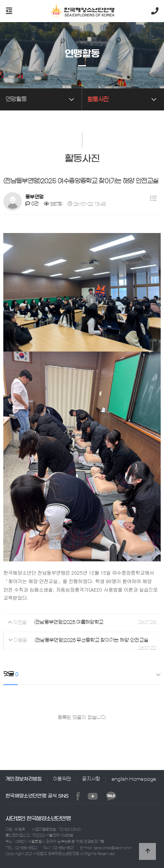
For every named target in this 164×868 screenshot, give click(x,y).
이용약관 (62, 779)
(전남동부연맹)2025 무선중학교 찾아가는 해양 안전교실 (92, 640)
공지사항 (91, 779)
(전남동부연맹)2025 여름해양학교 (69, 622)
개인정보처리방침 (24, 779)
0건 (32, 204)
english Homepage (134, 779)
